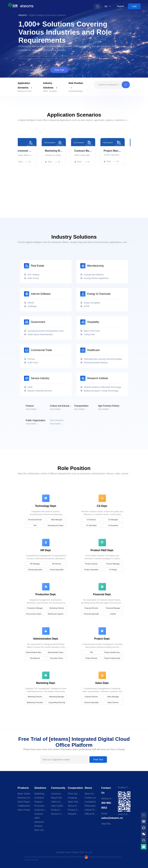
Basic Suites (24, 794)
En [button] (108, 6)
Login (134, 6)
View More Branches (112, 824)
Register (121, 6)
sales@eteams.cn (112, 818)
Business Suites (24, 798)
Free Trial (59, 70)
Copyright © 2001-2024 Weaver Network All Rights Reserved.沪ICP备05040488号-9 (54, 857)
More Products (24, 810)
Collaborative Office (24, 806)
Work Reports (24, 802)
